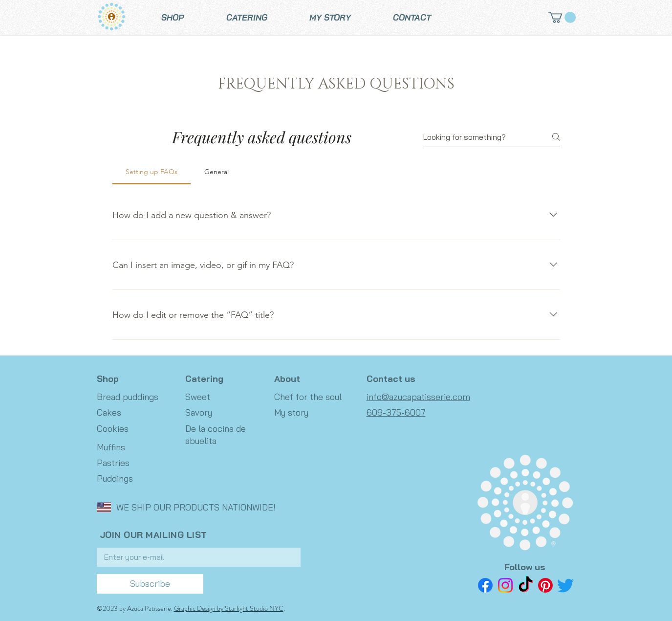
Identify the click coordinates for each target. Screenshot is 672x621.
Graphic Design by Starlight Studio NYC (229, 608)
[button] (562, 17)
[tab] (152, 172)
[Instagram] (505, 585)
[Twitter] (565, 585)
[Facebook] (485, 585)
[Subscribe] (150, 584)
